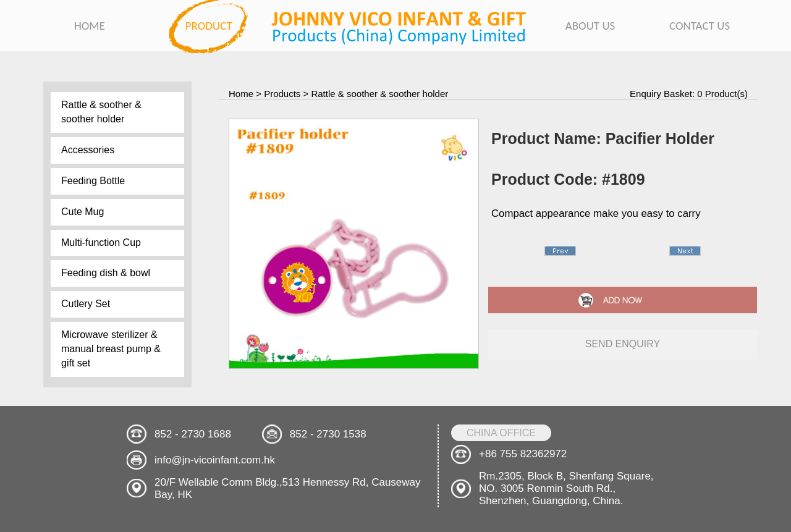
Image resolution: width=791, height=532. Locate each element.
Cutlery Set (86, 304)
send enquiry (623, 344)
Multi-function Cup (101, 243)
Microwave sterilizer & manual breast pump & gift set (111, 349)
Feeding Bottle (93, 181)
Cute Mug (82, 212)
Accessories (88, 150)
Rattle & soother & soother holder (101, 112)
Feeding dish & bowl (106, 273)
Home (241, 94)
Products (282, 94)
